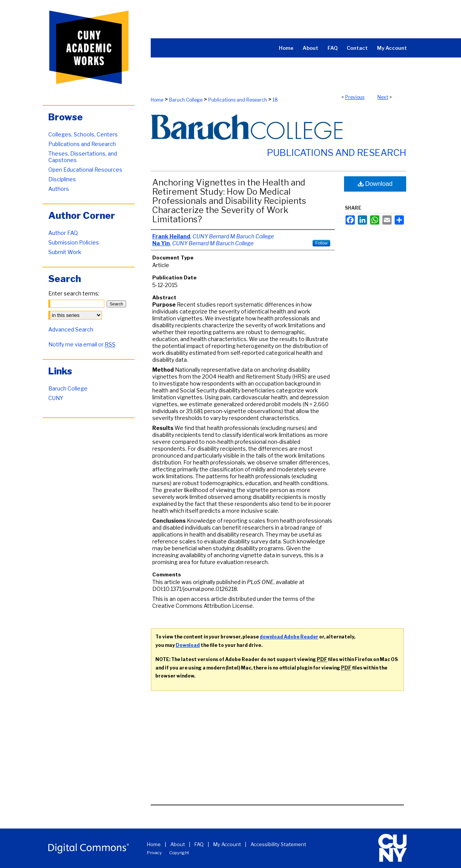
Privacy (154, 853)
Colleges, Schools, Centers (83, 134)
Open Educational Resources (85, 170)
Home (157, 100)
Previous (355, 97)
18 (275, 100)
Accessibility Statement (278, 844)
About (178, 844)
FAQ (199, 844)
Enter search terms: (74, 293)
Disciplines (62, 179)
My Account (227, 844)
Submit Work (65, 252)
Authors (59, 189)
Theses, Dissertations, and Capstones (83, 157)
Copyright (179, 853)
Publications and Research (238, 100)
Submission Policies (74, 242)
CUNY (56, 398)
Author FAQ (63, 233)
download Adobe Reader (289, 637)
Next (383, 97)
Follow (321, 243)
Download (375, 184)
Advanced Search (71, 329)
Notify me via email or (82, 344)
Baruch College (186, 100)
